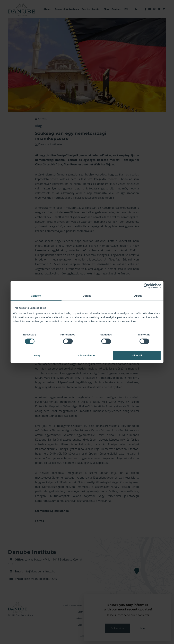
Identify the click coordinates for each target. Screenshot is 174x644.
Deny (37, 355)
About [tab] (138, 296)
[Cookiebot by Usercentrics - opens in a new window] (146, 286)
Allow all (137, 355)
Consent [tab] (36, 296)
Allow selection (87, 355)
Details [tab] (87, 296)
